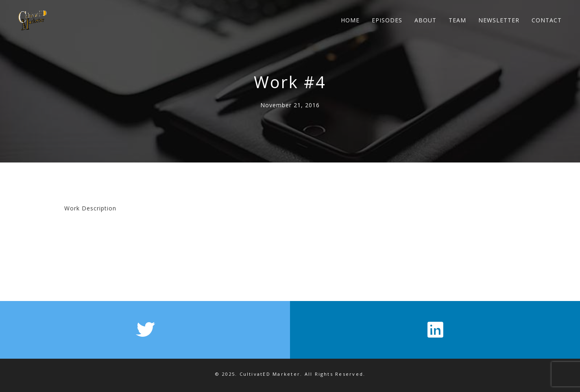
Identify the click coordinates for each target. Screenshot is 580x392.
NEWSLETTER (499, 20)
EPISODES (387, 20)
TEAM (457, 20)
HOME (350, 20)
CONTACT (547, 20)
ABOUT (425, 20)
